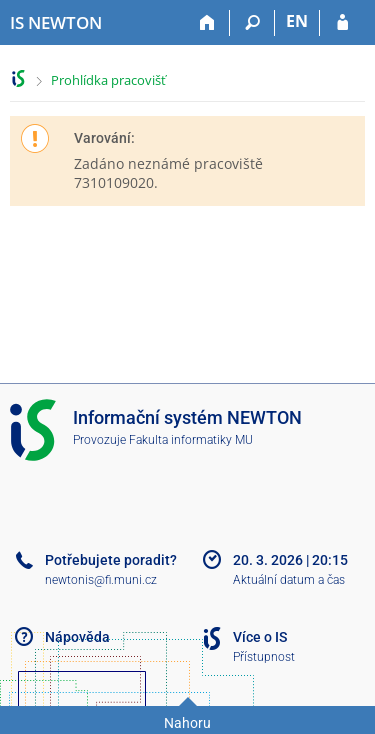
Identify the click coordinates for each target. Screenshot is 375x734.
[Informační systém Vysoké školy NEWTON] (56, 23)
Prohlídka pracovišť (108, 80)
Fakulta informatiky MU (191, 440)
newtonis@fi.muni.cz (101, 580)
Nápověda (77, 637)
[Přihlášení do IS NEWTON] (342, 23)
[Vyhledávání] (252, 23)
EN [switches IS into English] (297, 21)
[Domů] (207, 23)
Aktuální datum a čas (289, 580)
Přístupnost (264, 657)
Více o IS (260, 637)
